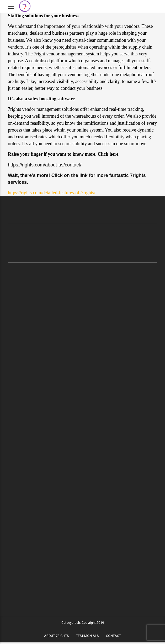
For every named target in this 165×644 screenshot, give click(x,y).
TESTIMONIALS (87, 637)
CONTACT (113, 637)
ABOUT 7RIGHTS (56, 637)
